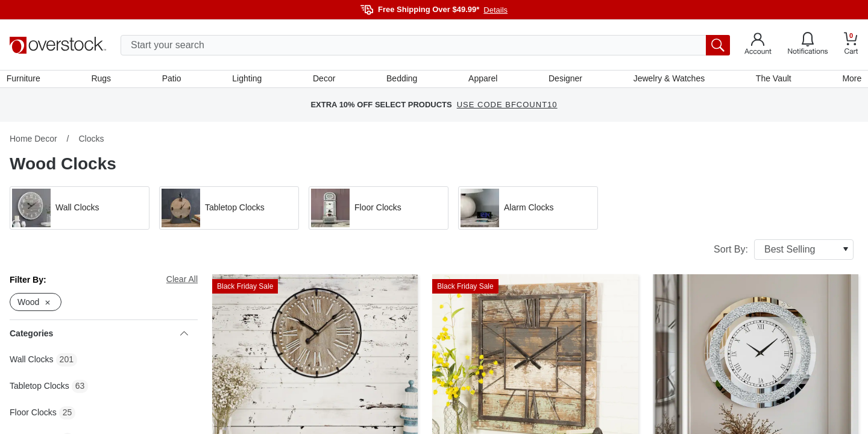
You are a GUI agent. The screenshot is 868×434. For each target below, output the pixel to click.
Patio (174, 80)
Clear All (182, 282)
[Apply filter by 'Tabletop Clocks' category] (229, 211)
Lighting (248, 80)
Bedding (402, 80)
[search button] (718, 45)
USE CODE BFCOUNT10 (507, 108)
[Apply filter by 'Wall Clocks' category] (80, 211)
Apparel (482, 80)
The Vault (771, 80)
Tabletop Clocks (39, 389)
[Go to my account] (758, 45)
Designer (564, 80)
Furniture (27, 80)
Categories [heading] (99, 337)
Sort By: (784, 253)
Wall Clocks (32, 363)
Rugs (104, 80)
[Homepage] (58, 45)
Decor (325, 80)
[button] (80, 211)
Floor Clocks (33, 416)
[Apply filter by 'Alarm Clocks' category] (528, 211)
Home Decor (33, 142)
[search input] (425, 45)
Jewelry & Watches (667, 80)
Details (495, 10)
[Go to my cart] (851, 45)
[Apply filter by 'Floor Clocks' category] (379, 211)
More (849, 80)
